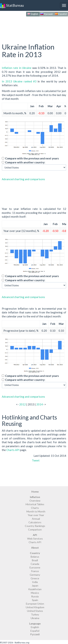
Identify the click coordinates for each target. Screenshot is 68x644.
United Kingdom (35, 607)
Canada (35, 564)
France (35, 571)
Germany (35, 575)
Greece (35, 578)
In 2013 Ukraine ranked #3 (19, 81)
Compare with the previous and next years (32, 158)
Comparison (35, 529)
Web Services (35, 539)
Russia (35, 596)
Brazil (35, 560)
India (35, 582)
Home (35, 492)
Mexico (35, 593)
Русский (47, 14)
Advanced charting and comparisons (23, 179)
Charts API (13, 450)
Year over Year (36, 515)
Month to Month (36, 511)
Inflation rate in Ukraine (17, 68)
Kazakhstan (35, 589)
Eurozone (35, 567)
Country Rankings (35, 526)
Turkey (35, 614)
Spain (35, 600)
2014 (40, 404)
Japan (35, 586)
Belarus (35, 557)
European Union (35, 604)
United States (35, 611)
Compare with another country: (25, 162)
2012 (22, 404)
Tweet (36, 460)
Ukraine (35, 618)
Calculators (35, 522)
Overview (35, 501)
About (35, 548)
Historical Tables (35, 504)
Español (61, 14)
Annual (36, 519)
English (33, 14)
